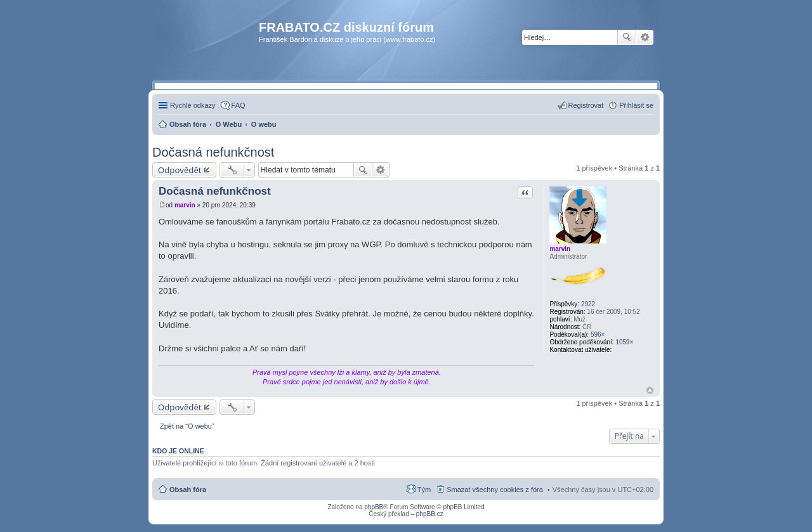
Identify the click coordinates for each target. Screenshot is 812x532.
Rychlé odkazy (193, 105)
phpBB (374, 507)
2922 (588, 304)
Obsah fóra (188, 490)
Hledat (627, 37)
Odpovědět (180, 170)
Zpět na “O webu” (187, 426)
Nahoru (650, 390)
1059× (624, 342)
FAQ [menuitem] (239, 105)
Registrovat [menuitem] (586, 105)
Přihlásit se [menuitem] (636, 105)
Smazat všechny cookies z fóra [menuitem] (495, 490)
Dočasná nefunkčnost (213, 152)
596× (598, 334)
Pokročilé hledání (645, 37)
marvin (560, 249)
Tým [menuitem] (424, 490)
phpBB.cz (430, 514)
